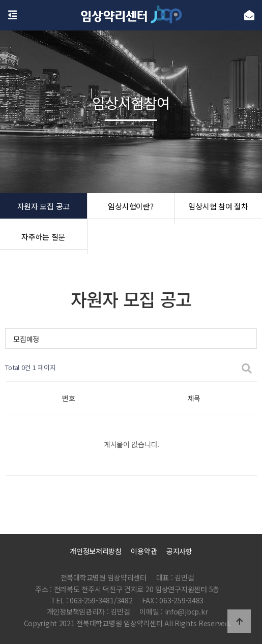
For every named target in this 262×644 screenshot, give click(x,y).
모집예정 (26, 339)
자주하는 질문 (43, 239)
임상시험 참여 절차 (219, 208)
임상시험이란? (130, 208)
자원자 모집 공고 (43, 208)
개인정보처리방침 (96, 551)
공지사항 (179, 551)
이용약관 (144, 551)
